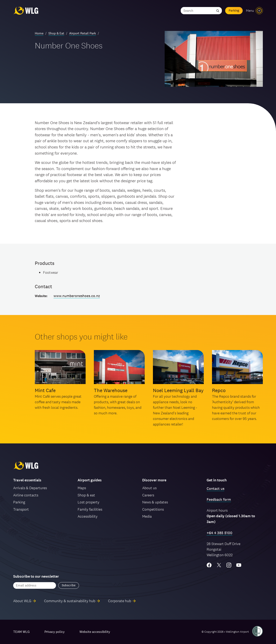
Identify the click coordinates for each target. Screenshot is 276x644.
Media (147, 516)
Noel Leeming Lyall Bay (178, 390)
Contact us (215, 488)
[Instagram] (229, 565)
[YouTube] (239, 565)
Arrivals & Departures (30, 488)
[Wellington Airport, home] (26, 11)
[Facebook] (209, 565)
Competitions (153, 509)
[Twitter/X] (219, 565)
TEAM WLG (21, 632)
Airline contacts (26, 495)
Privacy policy (55, 632)
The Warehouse (111, 390)
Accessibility (88, 516)
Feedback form (219, 499)
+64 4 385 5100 (220, 533)
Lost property (89, 502)
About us (149, 488)
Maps (82, 488)
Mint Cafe (45, 390)
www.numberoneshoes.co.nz (77, 296)
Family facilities (90, 509)
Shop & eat (86, 495)
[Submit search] (218, 11)
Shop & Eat (56, 33)
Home (39, 33)
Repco (219, 390)
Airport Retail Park (83, 33)
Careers (148, 495)
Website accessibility (95, 632)
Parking (234, 10)
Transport (21, 509)
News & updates (155, 502)
